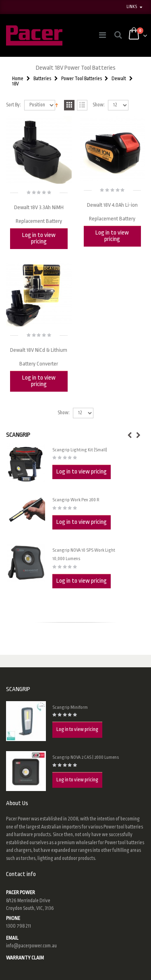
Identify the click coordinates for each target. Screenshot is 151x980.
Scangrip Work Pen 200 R (76, 500)
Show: (99, 105)
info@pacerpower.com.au (31, 946)
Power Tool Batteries (82, 79)
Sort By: (13, 105)
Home (18, 79)
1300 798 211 (19, 926)
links (132, 7)
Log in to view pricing (39, 238)
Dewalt (119, 79)
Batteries (42, 79)
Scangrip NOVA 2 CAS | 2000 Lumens (86, 757)
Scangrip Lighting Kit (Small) (80, 450)
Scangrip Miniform (70, 707)
